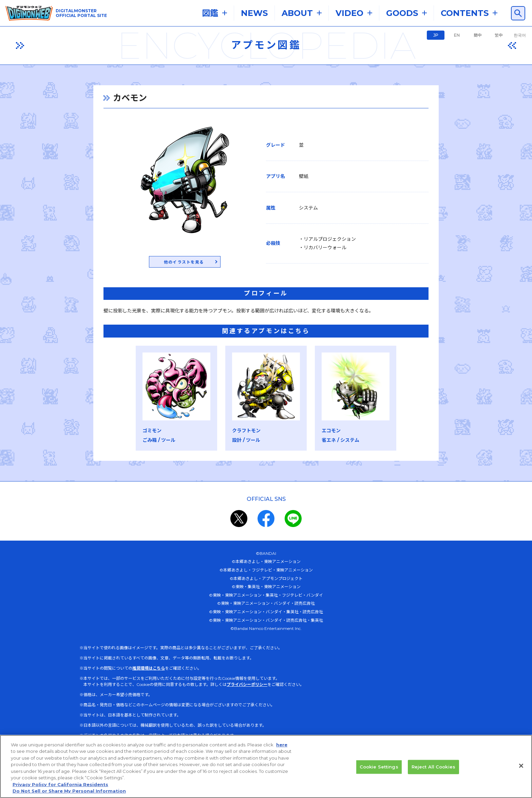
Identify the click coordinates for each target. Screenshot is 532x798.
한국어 (520, 35)
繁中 (499, 35)
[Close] (521, 774)
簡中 (478, 35)
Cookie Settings (379, 775)
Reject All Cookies (433, 775)
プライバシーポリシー (247, 685)
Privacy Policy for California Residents (60, 793)
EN (457, 35)
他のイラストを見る (177, 263)
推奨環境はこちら (149, 669)
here (282, 753)
